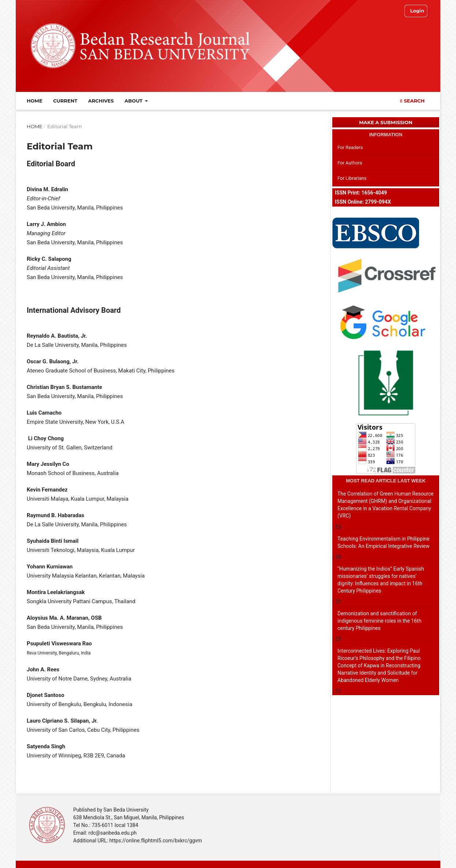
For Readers (350, 147)
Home (35, 101)
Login (417, 11)
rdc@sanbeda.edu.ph (113, 833)
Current (65, 101)
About (134, 101)
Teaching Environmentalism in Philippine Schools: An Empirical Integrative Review (384, 542)
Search (412, 101)
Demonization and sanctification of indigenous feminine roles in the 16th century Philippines (379, 621)
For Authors (350, 163)
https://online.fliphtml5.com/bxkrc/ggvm (156, 841)
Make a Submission (386, 122)
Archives (101, 101)
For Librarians (352, 178)
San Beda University (126, 810)
